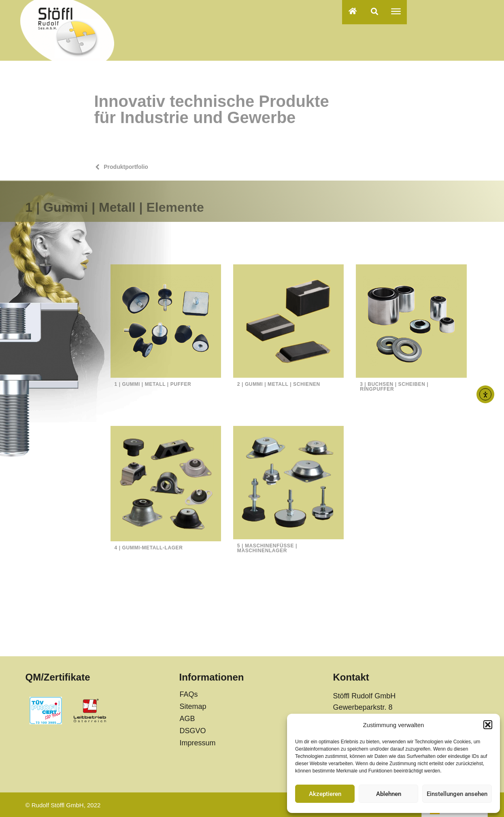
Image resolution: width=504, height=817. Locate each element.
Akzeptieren (325, 794)
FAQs (188, 694)
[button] (488, 725)
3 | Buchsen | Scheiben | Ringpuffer (394, 387)
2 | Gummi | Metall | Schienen (279, 384)
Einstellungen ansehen (457, 794)
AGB (187, 719)
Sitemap (193, 706)
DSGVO (192, 731)
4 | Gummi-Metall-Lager (149, 548)
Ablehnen (389, 794)
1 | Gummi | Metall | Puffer (153, 384)
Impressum (197, 743)
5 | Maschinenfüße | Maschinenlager (267, 548)
